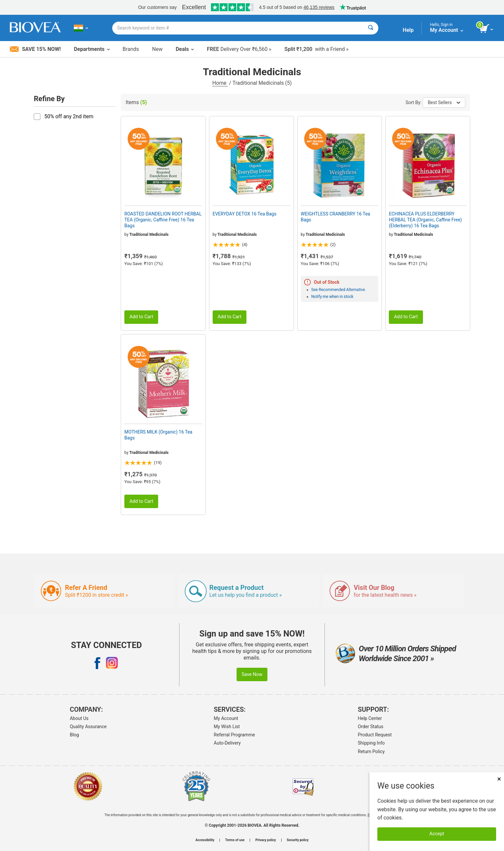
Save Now (252, 674)
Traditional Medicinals (149, 235)
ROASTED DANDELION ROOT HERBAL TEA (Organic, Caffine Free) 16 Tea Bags (163, 220)
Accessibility (205, 840)
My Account (226, 718)
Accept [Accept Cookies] (437, 834)
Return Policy (371, 751)
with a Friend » (316, 49)
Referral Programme (234, 735)
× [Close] (499, 779)
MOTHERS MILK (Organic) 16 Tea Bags (158, 435)
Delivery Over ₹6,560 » (239, 49)
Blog (74, 735)
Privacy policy (266, 840)
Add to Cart (141, 317)
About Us (79, 718)
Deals (185, 49)
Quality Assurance (88, 727)
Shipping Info (371, 743)
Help (408, 30)
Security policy (298, 840)
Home (220, 83)
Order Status (371, 727)
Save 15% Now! (35, 49)
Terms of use (235, 840)
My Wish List (227, 727)
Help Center (370, 718)
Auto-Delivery (227, 743)
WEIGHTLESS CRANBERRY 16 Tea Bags (336, 217)
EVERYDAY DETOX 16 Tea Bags (245, 214)
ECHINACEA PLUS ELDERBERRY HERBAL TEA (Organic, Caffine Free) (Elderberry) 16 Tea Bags (425, 220)
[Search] (371, 28)
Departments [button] (92, 49)
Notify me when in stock (332, 297)
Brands (131, 49)
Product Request (375, 735)
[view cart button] (487, 29)
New (157, 49)
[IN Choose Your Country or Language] (81, 28)
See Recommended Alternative (338, 290)
